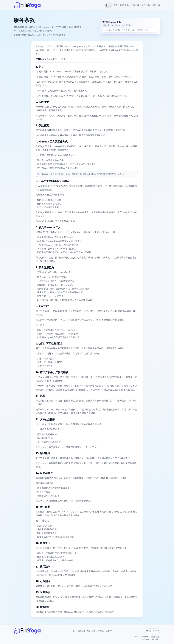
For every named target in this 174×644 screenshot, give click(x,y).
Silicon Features (149, 639)
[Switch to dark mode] (108, 5)
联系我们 (109, 631)
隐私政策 (82, 631)
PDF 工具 (124, 5)
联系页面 (99, 612)
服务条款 (91, 631)
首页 (116, 5)
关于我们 (100, 631)
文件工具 (146, 5)
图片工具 (135, 5)
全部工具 (156, 5)
